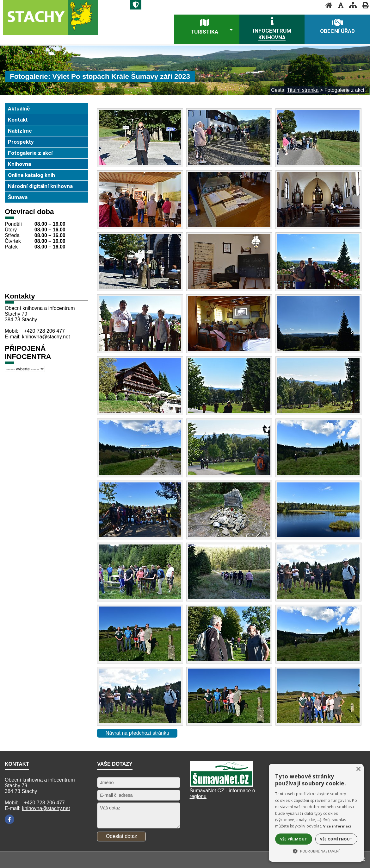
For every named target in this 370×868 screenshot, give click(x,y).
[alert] (316, 813)
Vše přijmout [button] (294, 839)
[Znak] (136, 5)
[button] (316, 851)
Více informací (337, 826)
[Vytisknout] (364, 5)
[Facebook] (9, 819)
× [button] (358, 769)
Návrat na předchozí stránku (137, 733)
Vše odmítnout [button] (336, 839)
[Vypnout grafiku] (339, 5)
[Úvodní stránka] (327, 5)
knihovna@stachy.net (46, 337)
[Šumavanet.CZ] (221, 785)
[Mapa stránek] (351, 5)
